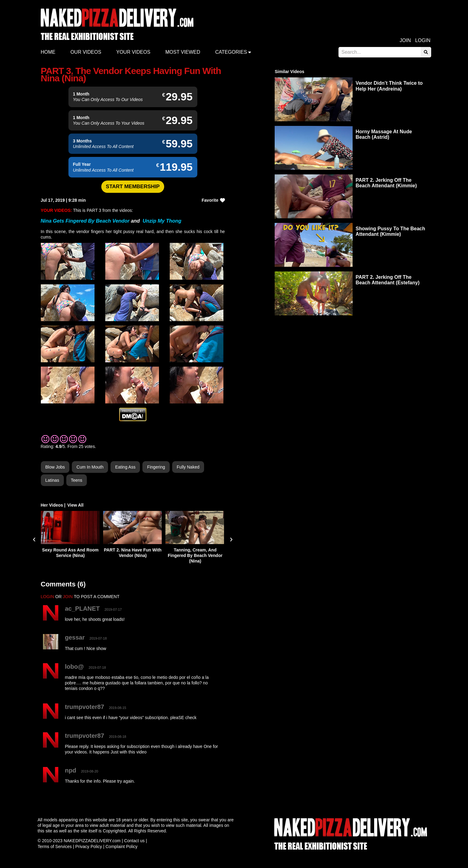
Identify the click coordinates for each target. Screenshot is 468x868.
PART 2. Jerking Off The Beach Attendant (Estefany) (388, 280)
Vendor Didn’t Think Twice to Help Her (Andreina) (389, 86)
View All (75, 505)
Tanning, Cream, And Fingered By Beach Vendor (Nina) (195, 555)
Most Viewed (183, 52)
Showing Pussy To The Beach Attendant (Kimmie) (390, 231)
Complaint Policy (122, 847)
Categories (231, 52)
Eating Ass (125, 467)
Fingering (156, 467)
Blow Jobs (55, 467)
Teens (77, 480)
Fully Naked (188, 467)
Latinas (52, 480)
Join (405, 40)
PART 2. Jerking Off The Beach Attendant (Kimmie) (386, 183)
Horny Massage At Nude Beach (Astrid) (384, 134)
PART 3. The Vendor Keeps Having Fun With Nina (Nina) (131, 74)
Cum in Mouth (90, 467)
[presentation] (34, 539)
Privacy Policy (89, 847)
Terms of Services (55, 847)
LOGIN (48, 597)
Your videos (133, 52)
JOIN (68, 597)
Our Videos (86, 52)
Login (423, 40)
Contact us (134, 841)
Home (48, 52)
